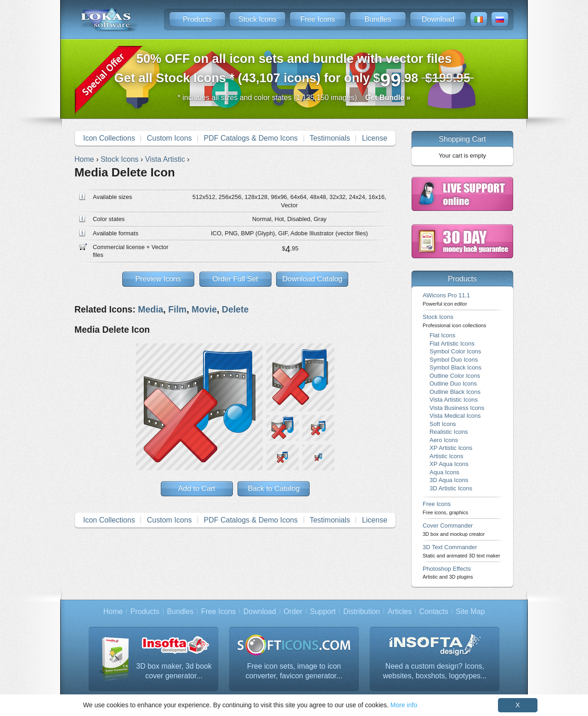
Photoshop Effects (448, 572)
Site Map (470, 611)
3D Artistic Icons (451, 488)
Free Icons (318, 19)
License (375, 138)
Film (177, 309)
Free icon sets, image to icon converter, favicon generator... (294, 671)
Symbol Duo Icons (454, 360)
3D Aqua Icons (449, 480)
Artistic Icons (446, 456)
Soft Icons (443, 424)
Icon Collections (109, 138)
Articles (400, 611)
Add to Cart (197, 488)
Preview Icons (158, 279)
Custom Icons (170, 138)
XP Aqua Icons (449, 464)
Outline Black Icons (455, 392)
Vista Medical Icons (455, 416)
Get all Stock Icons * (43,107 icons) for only (294, 71)
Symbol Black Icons (455, 367)
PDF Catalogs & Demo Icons (251, 138)
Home (113, 611)
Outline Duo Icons (453, 384)
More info (404, 705)
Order (293, 611)
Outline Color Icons (455, 376)
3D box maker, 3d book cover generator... (174, 671)
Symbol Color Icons (455, 351)
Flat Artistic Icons (452, 344)
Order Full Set (235, 279)
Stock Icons (257, 19)
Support (323, 611)
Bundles (378, 19)
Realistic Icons (449, 432)
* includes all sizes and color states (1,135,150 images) (294, 98)
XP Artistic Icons (451, 448)
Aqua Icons (444, 472)
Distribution (362, 611)
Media (150, 309)
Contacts (434, 611)
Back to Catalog (274, 488)
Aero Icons (444, 440)
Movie (204, 309)
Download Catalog (312, 279)
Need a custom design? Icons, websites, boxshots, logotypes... (435, 671)
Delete (235, 309)
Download (438, 19)
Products (197, 19)
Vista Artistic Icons (454, 400)
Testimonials (330, 138)
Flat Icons (442, 335)
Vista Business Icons (457, 408)
